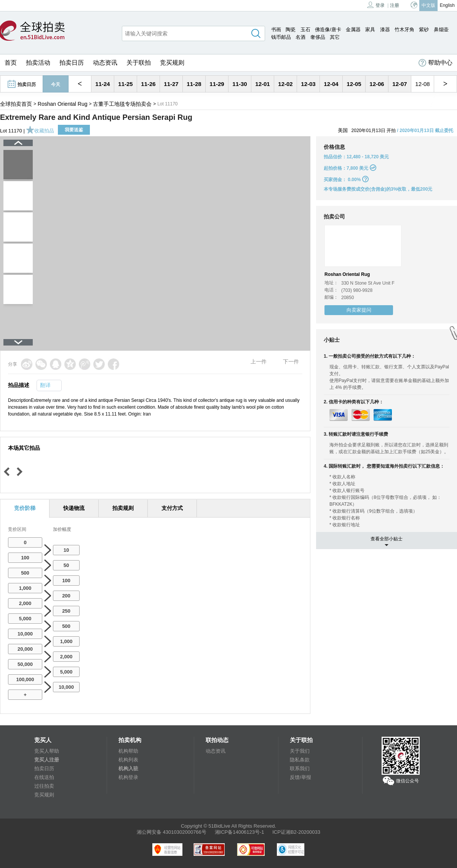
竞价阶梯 (25, 508)
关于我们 (300, 751)
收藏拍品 (40, 131)
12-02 (285, 84)
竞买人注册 (47, 760)
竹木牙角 (404, 29)
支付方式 (172, 508)
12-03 (308, 84)
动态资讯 (105, 63)
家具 (370, 29)
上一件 (259, 362)
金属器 (353, 29)
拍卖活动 (38, 63)
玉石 (305, 29)
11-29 (217, 84)
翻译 (45, 385)
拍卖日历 (72, 63)
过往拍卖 (44, 786)
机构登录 (128, 777)
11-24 (102, 84)
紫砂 (424, 29)
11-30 (240, 84)
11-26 (148, 84)
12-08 (422, 84)
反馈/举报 (300, 777)
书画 (276, 29)
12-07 (399, 84)
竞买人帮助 (47, 751)
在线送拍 (44, 777)
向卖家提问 (359, 310)
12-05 (354, 84)
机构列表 (128, 760)
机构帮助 (128, 751)
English (447, 5)
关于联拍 (139, 63)
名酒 (300, 37)
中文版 (428, 5)
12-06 (377, 84)
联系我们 (300, 768)
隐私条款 (300, 760)
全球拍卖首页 (16, 104)
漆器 (385, 29)
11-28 (194, 84)
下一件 (291, 362)
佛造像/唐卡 (328, 29)
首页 (11, 63)
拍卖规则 (123, 508)
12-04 (331, 84)
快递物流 (74, 508)
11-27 (171, 84)
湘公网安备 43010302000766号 (172, 832)
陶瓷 (291, 29)
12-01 (262, 84)
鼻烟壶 (441, 29)
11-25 (125, 84)
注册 (395, 5)
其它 (335, 37)
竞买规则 (172, 63)
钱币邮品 (281, 37)
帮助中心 (435, 63)
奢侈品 (318, 37)
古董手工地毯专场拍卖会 (122, 104)
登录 (376, 5)
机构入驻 (128, 768)
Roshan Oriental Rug (63, 104)
